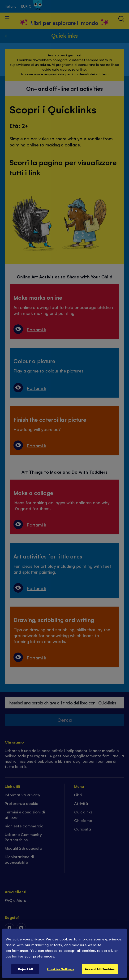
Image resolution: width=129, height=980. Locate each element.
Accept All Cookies (100, 969)
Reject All (25, 969)
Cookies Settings (60, 969)
